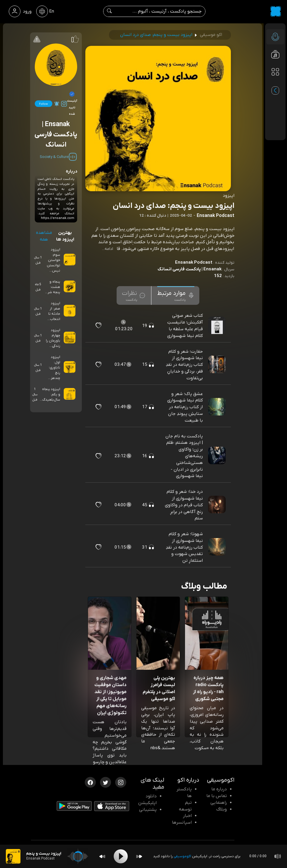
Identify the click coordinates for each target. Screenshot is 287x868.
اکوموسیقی (182, 856)
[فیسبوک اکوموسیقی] (90, 782)
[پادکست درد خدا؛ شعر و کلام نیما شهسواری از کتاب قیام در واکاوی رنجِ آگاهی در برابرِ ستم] (217, 505)
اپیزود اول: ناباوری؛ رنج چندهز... (54, 368)
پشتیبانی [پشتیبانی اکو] (148, 810)
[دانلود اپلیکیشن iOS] (112, 807)
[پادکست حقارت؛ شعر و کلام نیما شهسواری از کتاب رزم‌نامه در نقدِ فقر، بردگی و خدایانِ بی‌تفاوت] (217, 365)
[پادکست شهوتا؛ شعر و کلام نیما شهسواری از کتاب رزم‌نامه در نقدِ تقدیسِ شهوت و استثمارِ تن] (217, 547)
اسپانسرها (182, 822)
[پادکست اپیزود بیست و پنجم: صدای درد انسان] (13, 856)
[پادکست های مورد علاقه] (275, 84)
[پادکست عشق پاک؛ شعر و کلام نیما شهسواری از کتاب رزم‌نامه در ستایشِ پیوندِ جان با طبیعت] (217, 407)
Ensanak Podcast (194, 262)
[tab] (176, 295)
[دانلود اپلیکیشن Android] (74, 807)
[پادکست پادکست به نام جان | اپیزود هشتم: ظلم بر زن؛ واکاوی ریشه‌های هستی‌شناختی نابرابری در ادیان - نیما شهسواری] (217, 456)
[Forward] (139, 856)
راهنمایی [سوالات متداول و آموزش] (219, 803)
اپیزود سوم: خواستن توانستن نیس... (53, 260)
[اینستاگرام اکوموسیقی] (121, 782)
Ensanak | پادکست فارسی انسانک (190, 269)
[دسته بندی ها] (275, 72)
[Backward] (102, 856)
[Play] (121, 856)
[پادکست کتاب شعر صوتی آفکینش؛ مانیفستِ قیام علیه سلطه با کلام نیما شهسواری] (217, 326)
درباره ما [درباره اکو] (219, 789)
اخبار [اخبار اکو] (187, 816)
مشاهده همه (44, 236)
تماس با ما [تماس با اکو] (217, 796)
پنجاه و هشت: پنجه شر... (53, 287)
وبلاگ (222, 809)
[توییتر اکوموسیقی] (106, 782)
